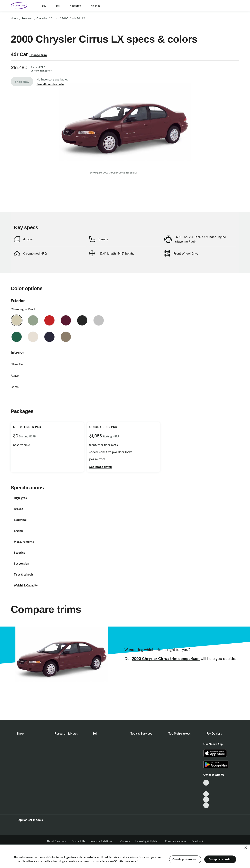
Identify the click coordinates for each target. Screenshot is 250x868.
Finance (96, 6)
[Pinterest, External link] (206, 805)
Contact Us (78, 841)
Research (75, 6)
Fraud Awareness (176, 841)
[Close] (246, 848)
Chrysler (42, 18)
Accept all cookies (220, 859)
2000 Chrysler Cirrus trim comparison (166, 676)
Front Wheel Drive (186, 271)
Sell (58, 6)
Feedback (197, 841)
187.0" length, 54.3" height (116, 271)
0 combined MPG (35, 271)
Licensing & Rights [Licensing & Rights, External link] (148, 841)
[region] (125, 856)
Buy (44, 6)
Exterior (18, 318)
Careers (125, 841)
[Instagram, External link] (206, 800)
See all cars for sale (50, 84)
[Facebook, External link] (206, 788)
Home (14, 18)
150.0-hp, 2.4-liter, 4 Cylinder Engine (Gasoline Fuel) (201, 257)
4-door (28, 257)
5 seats (103, 257)
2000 (65, 18)
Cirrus (55, 18)
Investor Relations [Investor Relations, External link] (103, 841)
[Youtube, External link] (206, 794)
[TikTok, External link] (206, 783)
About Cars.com (56, 841)
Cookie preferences (185, 859)
